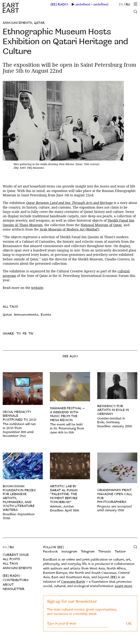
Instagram (69, 552)
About (8, 585)
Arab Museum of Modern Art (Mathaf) (69, 229)
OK (129, 624)
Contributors (16, 580)
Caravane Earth (73, 582)
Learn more (124, 586)
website (37, 288)
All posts (11, 559)
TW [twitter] (31, 334)
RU (128, 4)
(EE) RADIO (59, 5)
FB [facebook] (25, 334)
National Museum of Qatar (101, 225)
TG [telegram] (19, 334)
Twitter (120, 552)
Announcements (17, 23)
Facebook (51, 552)
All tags (10, 564)
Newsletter (14, 589)
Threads (105, 552)
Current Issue (16, 555)
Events (46, 315)
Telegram (88, 552)
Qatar (39, 23)
